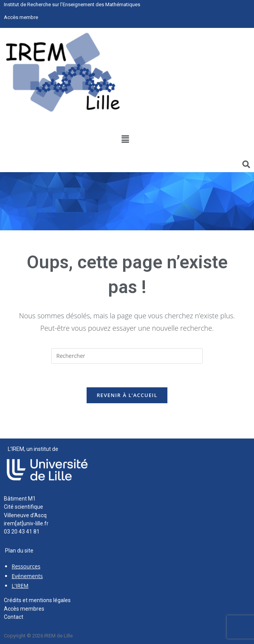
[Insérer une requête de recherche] (127, 356)
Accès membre (21, 17)
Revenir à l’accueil (127, 395)
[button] (125, 139)
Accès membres (24, 609)
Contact (14, 617)
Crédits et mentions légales (37, 600)
